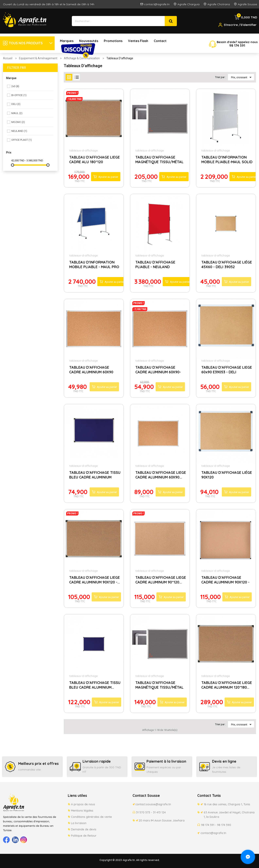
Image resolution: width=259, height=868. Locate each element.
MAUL (17, 113)
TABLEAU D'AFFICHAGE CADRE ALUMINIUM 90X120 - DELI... (225, 580)
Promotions (113, 41)
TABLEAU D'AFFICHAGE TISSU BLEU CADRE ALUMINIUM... (95, 685)
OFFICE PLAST (22, 140)
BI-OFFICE (19, 95)
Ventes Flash (138, 41)
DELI (16, 104)
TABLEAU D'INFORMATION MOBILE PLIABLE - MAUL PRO (94, 265)
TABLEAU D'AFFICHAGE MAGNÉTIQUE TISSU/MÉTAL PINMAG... (159, 160)
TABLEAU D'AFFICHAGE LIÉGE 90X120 (227, 475)
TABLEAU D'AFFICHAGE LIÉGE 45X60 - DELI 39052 (227, 265)
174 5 (238, 46)
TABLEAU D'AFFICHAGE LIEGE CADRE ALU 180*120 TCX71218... (94, 160)
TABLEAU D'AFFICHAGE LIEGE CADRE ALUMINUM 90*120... (161, 580)
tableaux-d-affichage (83, 150)
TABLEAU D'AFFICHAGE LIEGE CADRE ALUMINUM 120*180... (227, 685)
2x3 (15, 86)
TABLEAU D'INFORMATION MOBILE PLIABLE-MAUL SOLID (227, 160)
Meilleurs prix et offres (38, 764)
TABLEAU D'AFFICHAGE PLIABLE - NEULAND (155, 265)
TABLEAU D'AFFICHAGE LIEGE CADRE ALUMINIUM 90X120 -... (94, 580)
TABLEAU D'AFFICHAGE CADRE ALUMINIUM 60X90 (91, 370)
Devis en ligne (224, 761)
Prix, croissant (242, 77)
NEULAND (19, 131)
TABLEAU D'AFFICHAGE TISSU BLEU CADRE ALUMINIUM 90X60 (95, 475)
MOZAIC (18, 122)
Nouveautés (89, 41)
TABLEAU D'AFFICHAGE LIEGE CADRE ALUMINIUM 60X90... (161, 475)
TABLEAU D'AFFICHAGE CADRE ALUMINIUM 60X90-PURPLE (158, 370)
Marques (67, 41)
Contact (160, 41)
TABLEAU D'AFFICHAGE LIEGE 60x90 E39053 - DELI (227, 370)
